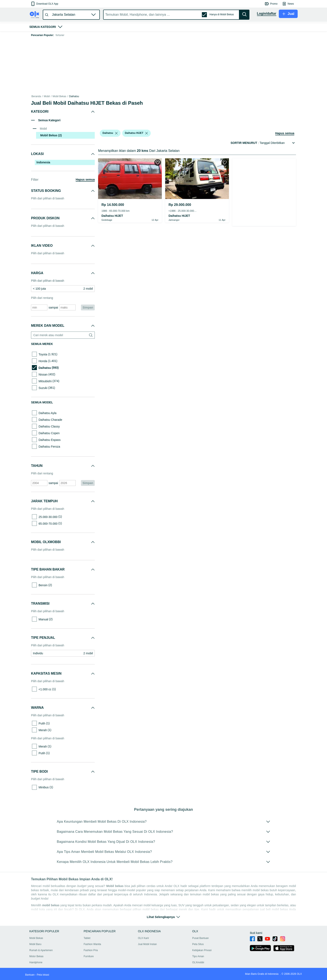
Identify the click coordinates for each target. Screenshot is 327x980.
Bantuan (30, 975)
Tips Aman (198, 956)
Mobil (47, 96)
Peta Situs (198, 944)
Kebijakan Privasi (202, 950)
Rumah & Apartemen (41, 950)
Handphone (36, 962)
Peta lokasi (43, 975)
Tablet (87, 938)
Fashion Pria (91, 950)
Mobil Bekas (59, 96)
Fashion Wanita (92, 944)
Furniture (89, 956)
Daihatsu (74, 96)
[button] (44, 4)
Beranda (36, 96)
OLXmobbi (198, 962)
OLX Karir (143, 938)
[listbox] (116, 133)
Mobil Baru (35, 944)
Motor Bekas (36, 956)
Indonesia (43, 162)
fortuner (60, 35)
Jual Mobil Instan (147, 944)
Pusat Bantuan (200, 938)
